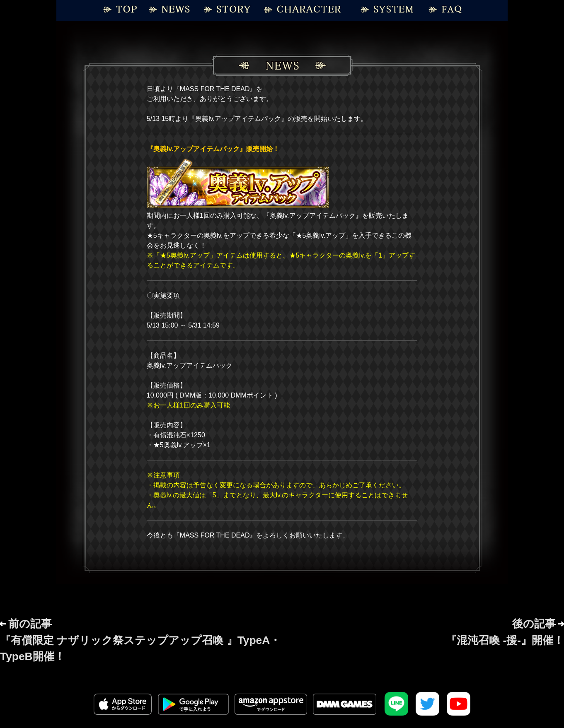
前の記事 (140, 640)
